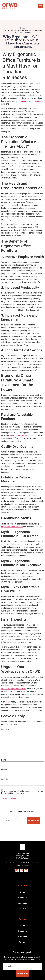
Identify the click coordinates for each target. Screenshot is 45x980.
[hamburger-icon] (41, 6)
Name (4, 760)
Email (4, 770)
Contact (23, 909)
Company (23, 903)
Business (22, 898)
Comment (6, 729)
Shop (23, 892)
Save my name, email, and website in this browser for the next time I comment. (22, 792)
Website (5, 779)
